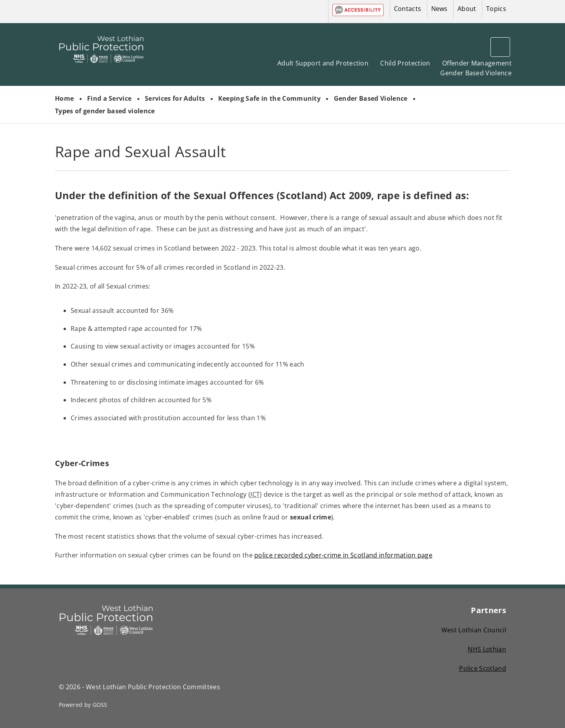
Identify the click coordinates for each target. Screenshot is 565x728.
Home (64, 98)
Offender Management (477, 63)
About (467, 9)
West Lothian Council (474, 630)
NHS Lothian (487, 649)
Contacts (408, 9)
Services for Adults (175, 98)
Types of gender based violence (105, 111)
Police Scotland (483, 668)
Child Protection (405, 63)
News (439, 9)
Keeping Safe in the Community (269, 98)
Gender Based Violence (476, 73)
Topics (496, 9)
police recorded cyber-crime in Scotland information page (343, 555)
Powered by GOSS (83, 705)
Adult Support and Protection (323, 63)
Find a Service (109, 98)
